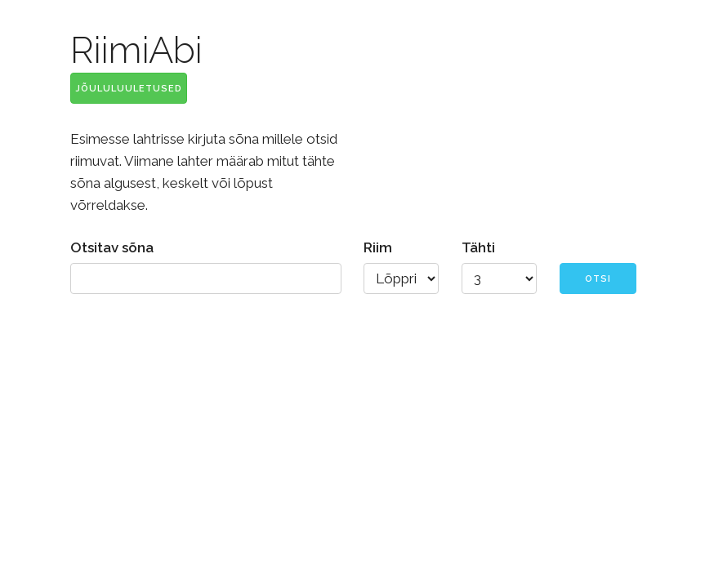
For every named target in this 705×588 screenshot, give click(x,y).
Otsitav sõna (112, 247)
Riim (378, 247)
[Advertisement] (352, 441)
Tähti (478, 247)
